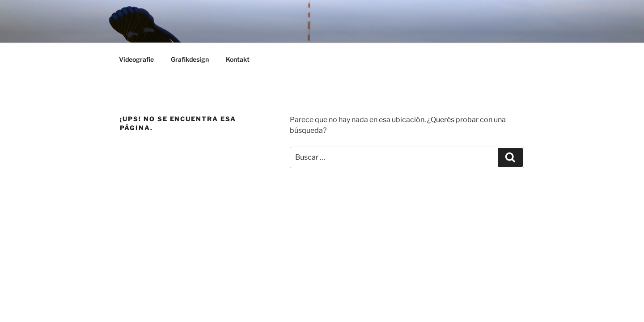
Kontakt (238, 59)
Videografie (136, 59)
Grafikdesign (190, 59)
